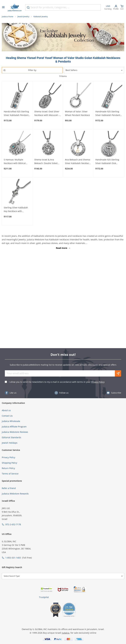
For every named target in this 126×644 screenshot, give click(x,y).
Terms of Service (10, 474)
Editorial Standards (11, 437)
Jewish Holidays (10, 443)
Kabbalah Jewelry (41, 16)
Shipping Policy (9, 463)
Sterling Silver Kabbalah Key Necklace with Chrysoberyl (16, 210)
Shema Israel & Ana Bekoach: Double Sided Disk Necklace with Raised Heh (47, 162)
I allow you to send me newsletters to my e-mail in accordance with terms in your (57, 382)
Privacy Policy (98, 382)
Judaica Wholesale (11, 421)
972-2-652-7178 (13, 524)
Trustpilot (44, 597)
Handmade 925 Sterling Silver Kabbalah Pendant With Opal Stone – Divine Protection (108, 113)
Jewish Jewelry (23, 16)
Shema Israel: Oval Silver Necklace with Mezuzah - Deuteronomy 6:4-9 (47, 113)
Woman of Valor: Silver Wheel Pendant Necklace (77, 113)
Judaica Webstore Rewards (15, 494)
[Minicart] (122, 8)
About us (6, 410)
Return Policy (8, 468)
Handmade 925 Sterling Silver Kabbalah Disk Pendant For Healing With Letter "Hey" (108, 162)
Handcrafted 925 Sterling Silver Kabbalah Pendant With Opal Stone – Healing (17, 113)
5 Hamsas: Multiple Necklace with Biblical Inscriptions (15, 162)
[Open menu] (3, 8)
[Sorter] (94, 70)
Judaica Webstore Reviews (15, 432)
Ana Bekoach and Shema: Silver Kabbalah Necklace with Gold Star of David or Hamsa (78, 162)
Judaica (66, 633)
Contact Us (7, 416)
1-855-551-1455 (13, 558)
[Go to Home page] (15, 8)
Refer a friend (9, 488)
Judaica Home (8, 16)
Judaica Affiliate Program (14, 427)
